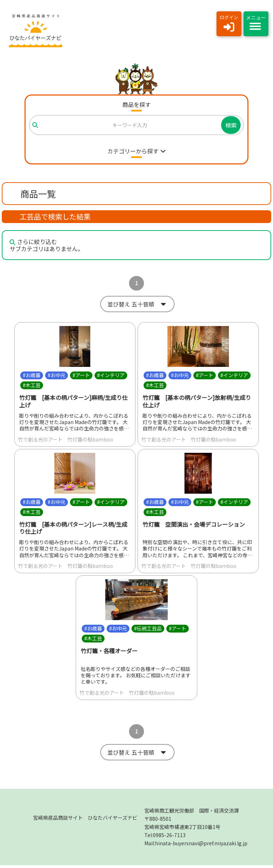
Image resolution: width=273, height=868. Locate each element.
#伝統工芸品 (148, 630)
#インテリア (111, 376)
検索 (231, 125)
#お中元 (57, 376)
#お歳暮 (32, 376)
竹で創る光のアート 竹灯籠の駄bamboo (66, 441)
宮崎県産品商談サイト (85, 820)
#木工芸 (32, 386)
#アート (81, 376)
